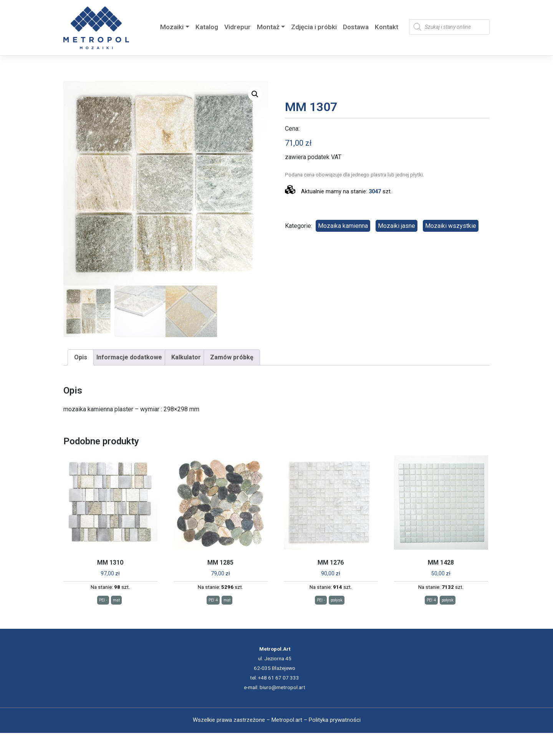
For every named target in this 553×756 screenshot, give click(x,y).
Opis (81, 357)
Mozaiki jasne (397, 226)
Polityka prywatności (335, 720)
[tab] (81, 357)
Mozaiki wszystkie (451, 226)
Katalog (207, 27)
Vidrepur (238, 27)
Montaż (268, 27)
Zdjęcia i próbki (314, 27)
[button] (255, 94)
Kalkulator (186, 357)
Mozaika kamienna (343, 226)
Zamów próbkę (232, 357)
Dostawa (356, 27)
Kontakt (387, 27)
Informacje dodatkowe (129, 357)
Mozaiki (172, 27)
